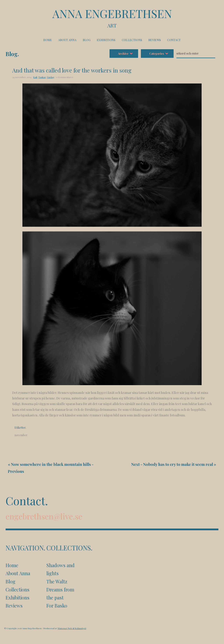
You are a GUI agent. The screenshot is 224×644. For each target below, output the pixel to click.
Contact (174, 40)
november (21, 435)
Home (48, 40)
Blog (87, 40)
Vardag (51, 77)
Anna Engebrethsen (112, 18)
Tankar (42, 77)
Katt (35, 77)
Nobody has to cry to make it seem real (178, 464)
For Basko (57, 606)
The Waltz (57, 581)
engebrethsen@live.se (44, 516)
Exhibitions (106, 40)
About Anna (67, 40)
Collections (132, 40)
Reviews (155, 40)
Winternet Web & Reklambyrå (72, 628)
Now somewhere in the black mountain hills (51, 464)
